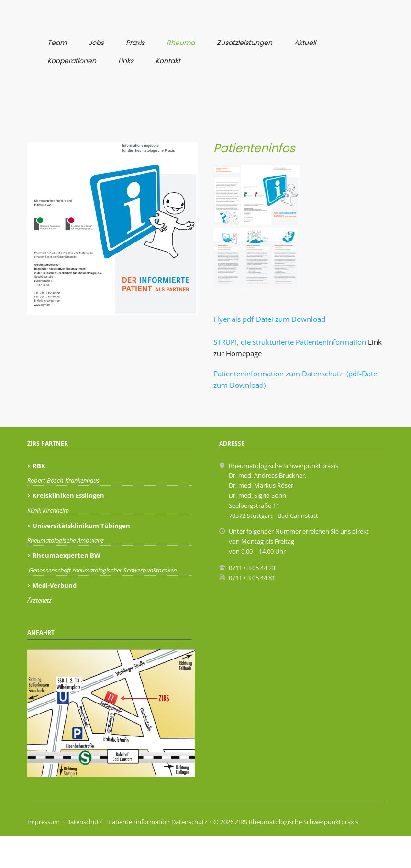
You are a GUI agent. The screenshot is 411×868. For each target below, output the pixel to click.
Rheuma (181, 43)
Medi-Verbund (55, 617)
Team (57, 43)
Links (126, 61)
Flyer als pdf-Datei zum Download (269, 351)
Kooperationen (72, 61)
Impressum (44, 854)
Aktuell (305, 43)
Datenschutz (84, 854)
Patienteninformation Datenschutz (158, 854)
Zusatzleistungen (244, 43)
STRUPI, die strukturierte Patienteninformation (290, 374)
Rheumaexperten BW (67, 587)
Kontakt (168, 61)
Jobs (96, 43)
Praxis (135, 43)
